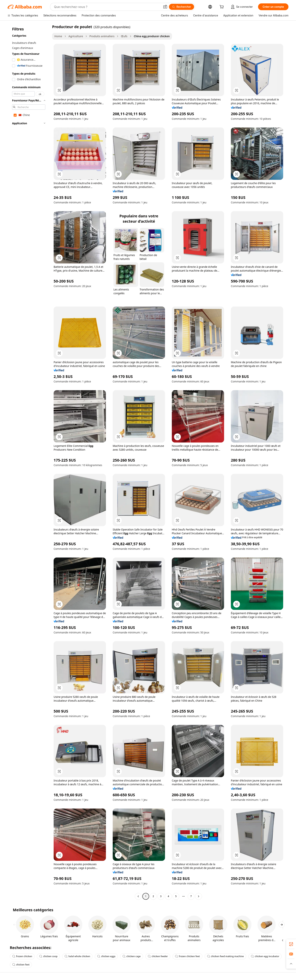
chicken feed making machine (225, 956)
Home (58, 36)
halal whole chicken (77, 956)
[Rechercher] (182, 7)
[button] (165, 7)
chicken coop (48, 956)
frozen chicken (22, 956)
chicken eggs (106, 956)
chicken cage (132, 956)
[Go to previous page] (138, 896)
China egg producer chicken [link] (152, 36)
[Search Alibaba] (107, 7)
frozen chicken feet (187, 956)
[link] (291, 944)
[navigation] (29, 462)
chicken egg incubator (265, 956)
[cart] (222, 7)
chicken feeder (158, 956)
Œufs (124, 36)
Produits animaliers (102, 36)
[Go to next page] (199, 896)
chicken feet (21, 965)
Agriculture (76, 36)
